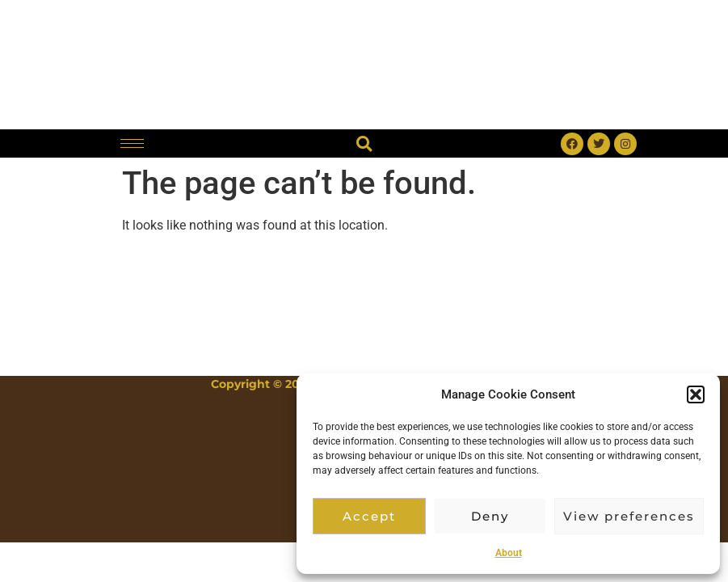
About (509, 553)
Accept (369, 516)
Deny (490, 516)
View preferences (629, 516)
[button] (696, 394)
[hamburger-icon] (132, 143)
